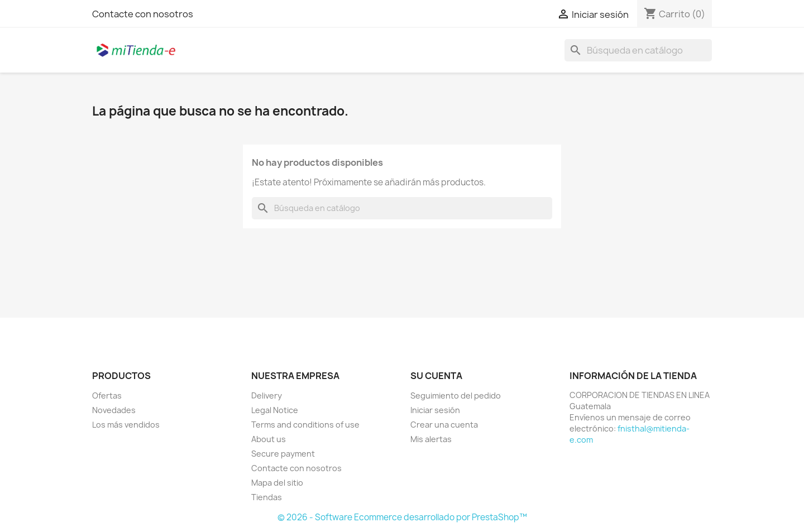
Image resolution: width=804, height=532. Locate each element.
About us (269, 439)
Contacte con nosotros (143, 14)
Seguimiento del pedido (456, 396)
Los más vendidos (126, 425)
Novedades (114, 410)
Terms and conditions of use (305, 425)
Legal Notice (275, 410)
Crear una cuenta (444, 425)
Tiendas (267, 497)
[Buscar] (638, 50)
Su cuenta (436, 376)
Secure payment (283, 454)
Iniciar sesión (435, 410)
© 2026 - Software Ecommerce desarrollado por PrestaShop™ (402, 517)
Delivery (267, 396)
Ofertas (107, 396)
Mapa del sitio (277, 483)
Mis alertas (431, 439)
